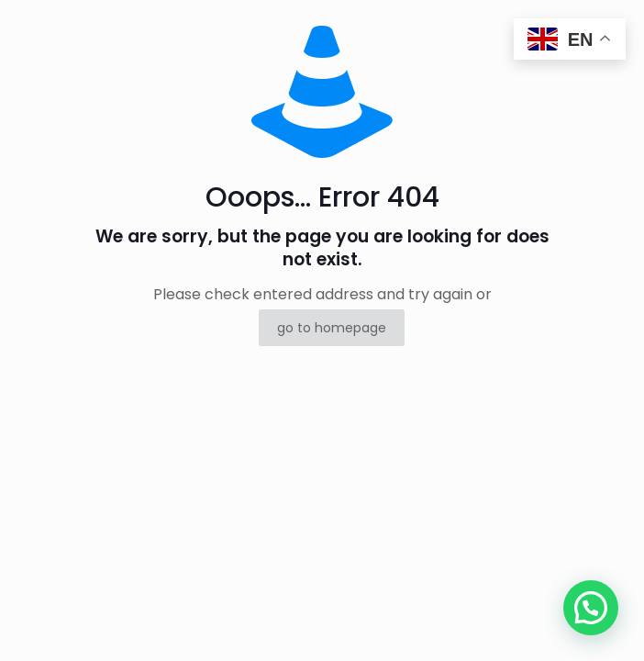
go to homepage (332, 328)
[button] (591, 608)
